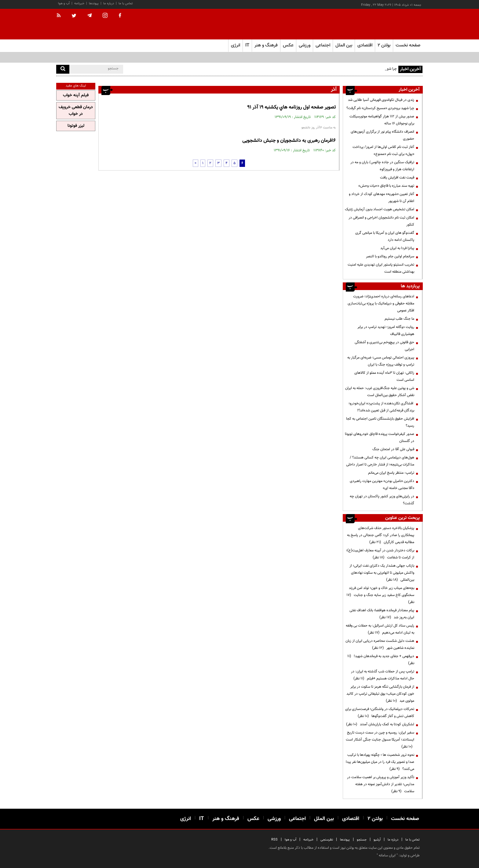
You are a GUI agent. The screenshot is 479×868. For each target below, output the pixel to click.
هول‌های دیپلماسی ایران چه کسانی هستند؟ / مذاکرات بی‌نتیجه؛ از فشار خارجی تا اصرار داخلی (380, 461)
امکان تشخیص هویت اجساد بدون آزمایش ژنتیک (380, 209)
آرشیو (377, 840)
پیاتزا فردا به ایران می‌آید (397, 248)
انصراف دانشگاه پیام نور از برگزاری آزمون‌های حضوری (382, 135)
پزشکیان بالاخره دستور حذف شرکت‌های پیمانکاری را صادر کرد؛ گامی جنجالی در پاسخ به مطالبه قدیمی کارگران (381, 535)
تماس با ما (126, 4)
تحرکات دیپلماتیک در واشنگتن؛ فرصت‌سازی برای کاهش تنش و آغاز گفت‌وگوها (380, 713)
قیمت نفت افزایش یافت (397, 178)
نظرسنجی (327, 840)
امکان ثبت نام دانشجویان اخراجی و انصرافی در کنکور (381, 221)
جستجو (362, 840)
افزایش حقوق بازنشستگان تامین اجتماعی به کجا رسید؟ (380, 422)
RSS (274, 840)
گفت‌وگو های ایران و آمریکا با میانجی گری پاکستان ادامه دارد (385, 236)
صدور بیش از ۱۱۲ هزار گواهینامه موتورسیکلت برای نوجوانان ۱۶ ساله (382, 120)
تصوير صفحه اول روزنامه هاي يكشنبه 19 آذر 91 (291, 107)
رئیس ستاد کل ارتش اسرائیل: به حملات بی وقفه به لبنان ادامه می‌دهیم (380, 629)
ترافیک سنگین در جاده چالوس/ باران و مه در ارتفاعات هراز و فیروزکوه (382, 166)
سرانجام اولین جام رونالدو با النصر (390, 256)
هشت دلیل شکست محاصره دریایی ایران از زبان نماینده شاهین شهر (380, 644)
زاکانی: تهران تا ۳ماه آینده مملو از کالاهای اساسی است (384, 376)
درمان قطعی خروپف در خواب (76, 111)
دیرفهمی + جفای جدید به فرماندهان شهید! (381, 660)
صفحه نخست (408, 45)
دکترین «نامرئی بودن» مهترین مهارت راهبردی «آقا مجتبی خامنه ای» (382, 485)
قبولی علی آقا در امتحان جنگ (393, 449)
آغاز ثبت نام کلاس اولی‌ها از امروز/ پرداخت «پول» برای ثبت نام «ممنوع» (383, 151)
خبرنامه (79, 4)
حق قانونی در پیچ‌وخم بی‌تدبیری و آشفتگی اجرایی (384, 346)
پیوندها (94, 4)
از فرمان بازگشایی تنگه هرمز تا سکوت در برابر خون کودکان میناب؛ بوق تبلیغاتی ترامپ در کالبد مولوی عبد (380, 694)
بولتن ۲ (384, 45)
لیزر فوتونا (76, 126)
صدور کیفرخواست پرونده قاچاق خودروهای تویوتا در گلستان (380, 438)
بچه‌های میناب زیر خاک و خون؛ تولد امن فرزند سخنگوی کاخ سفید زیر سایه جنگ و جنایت (380, 595)
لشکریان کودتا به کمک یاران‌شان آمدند (380, 724)
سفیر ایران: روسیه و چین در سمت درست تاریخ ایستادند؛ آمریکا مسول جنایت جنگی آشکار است (380, 740)
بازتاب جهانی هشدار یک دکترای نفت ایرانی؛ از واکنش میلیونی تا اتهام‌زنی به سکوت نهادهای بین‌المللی (382, 573)
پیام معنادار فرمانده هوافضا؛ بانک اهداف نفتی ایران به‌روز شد (382, 614)
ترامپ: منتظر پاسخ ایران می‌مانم (391, 473)
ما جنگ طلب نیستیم (399, 319)
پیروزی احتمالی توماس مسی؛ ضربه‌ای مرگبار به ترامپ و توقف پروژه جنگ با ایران (381, 361)
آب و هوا (64, 4)
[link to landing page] (392, 24)
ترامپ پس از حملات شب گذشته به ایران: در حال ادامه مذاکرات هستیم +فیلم (383, 675)
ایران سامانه (387, 855)
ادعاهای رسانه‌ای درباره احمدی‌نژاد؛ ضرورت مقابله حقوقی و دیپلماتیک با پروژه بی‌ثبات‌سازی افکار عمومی (381, 303)
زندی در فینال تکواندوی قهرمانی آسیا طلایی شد (381, 100)
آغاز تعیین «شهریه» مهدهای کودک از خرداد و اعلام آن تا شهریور (382, 198)
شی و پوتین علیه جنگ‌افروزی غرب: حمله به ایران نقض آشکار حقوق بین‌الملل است (380, 392)
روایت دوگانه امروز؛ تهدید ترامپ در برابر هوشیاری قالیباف (386, 331)
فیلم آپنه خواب (76, 95)
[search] (63, 69)
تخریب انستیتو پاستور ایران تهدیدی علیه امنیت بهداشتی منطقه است (381, 268)
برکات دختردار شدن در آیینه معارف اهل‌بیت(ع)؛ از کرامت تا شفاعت (380, 554)
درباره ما (109, 4)
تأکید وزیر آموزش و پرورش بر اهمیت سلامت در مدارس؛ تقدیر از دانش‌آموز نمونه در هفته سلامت (381, 784)
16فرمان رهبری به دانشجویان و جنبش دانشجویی (289, 141)
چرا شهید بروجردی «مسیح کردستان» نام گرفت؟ (380, 108)
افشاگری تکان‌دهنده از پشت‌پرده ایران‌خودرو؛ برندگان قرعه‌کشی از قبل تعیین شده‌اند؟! (381, 407)
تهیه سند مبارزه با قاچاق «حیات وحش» (386, 186)
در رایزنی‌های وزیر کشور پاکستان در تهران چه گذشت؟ (382, 500)
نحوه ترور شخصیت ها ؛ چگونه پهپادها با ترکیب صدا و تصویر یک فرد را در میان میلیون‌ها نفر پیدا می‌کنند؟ (380, 762)
